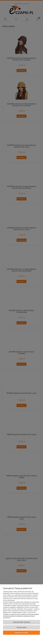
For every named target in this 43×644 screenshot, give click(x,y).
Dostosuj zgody (21, 627)
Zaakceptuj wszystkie (21, 633)
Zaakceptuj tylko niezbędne (21, 622)
